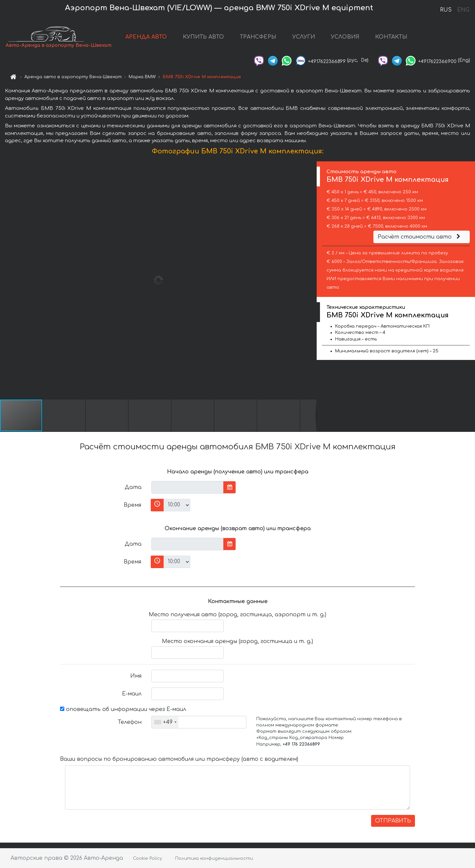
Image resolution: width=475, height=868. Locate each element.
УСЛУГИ (304, 37)
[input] (188, 487)
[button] (311, 280)
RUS (446, 10)
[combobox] (165, 722)
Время (132, 505)
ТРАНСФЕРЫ (258, 37)
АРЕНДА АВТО (146, 37)
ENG (463, 10)
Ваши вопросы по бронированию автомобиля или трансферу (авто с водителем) (179, 759)
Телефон (130, 722)
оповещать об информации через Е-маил (123, 709)
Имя (136, 676)
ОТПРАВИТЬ (393, 821)
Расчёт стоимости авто (420, 237)
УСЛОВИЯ (345, 37)
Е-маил (132, 694)
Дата (133, 487)
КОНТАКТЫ (391, 37)
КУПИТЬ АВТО (203, 37)
